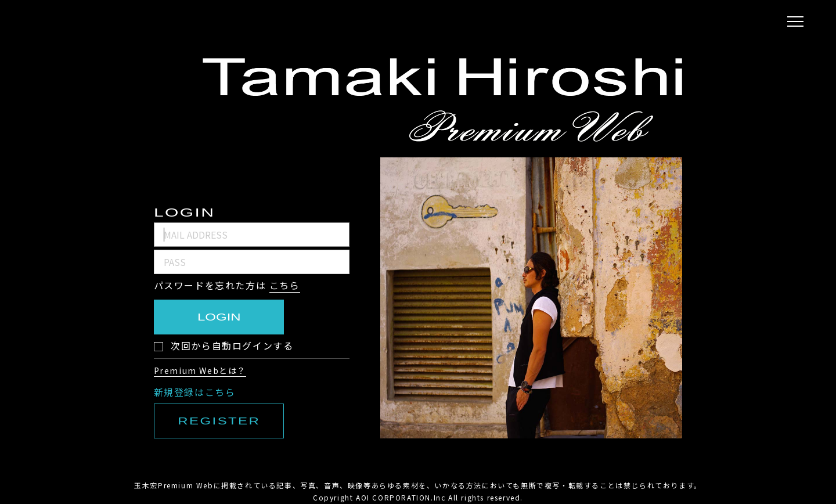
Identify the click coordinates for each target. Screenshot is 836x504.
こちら (285, 285)
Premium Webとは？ (200, 370)
